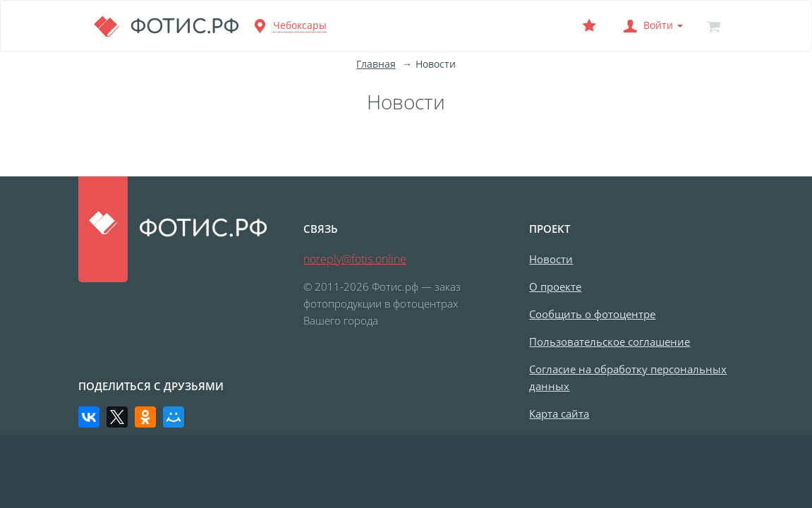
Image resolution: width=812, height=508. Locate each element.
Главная (376, 64)
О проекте (555, 286)
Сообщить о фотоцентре (592, 314)
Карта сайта (559, 413)
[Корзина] (714, 26)
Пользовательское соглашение (610, 341)
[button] (652, 26)
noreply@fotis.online (355, 259)
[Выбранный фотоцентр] (590, 26)
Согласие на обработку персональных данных (628, 377)
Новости (551, 259)
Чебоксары (300, 25)
